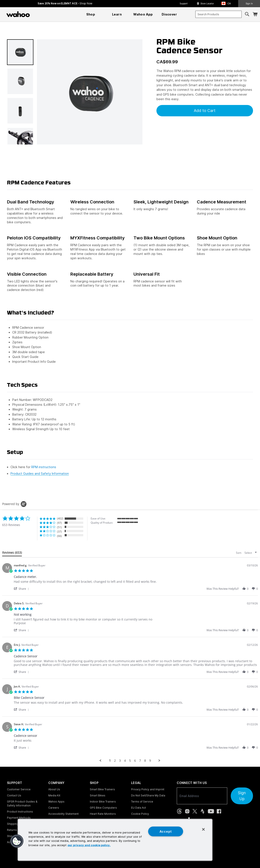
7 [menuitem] (140, 761)
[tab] (12, 553)
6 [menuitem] (135, 761)
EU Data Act (139, 808)
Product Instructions (20, 812)
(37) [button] (59, 532)
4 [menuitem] (125, 761)
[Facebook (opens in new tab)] (219, 811)
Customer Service (19, 789)
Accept (166, 831)
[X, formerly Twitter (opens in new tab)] (195, 811)
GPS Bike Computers (103, 808)
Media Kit (54, 795)
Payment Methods (19, 818)
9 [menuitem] (150, 761)
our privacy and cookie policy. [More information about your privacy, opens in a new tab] (89, 845)
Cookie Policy (140, 814)
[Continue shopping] (37, 14)
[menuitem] (91, 14)
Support (184, 3)
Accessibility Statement (63, 814)
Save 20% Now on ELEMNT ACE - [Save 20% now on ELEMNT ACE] (65, 3)
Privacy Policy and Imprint (148, 789)
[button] (227, 4)
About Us (54, 789)
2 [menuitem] (115, 761)
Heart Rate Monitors (103, 814)
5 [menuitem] (130, 761)
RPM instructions (44, 467)
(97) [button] (59, 523)
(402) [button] (60, 518)
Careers (54, 808)
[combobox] (218, 14)
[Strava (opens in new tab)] (203, 811)
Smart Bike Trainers (102, 789)
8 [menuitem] (145, 761)
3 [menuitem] (120, 761)
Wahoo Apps (56, 802)
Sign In (249, 3)
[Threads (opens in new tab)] (179, 811)
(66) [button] (59, 536)
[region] (115, 840)
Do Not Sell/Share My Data (148, 795)
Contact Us (14, 795)
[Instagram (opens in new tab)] (187, 811)
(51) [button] (59, 527)
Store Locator (207, 3)
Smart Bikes (98, 795)
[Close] (203, 829)
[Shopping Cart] (255, 14)
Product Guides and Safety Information (40, 474)
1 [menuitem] (110, 761)
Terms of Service (142, 802)
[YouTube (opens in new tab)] (211, 811)
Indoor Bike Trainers (103, 802)
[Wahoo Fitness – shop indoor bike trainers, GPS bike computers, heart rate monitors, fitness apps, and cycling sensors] (18, 14)
